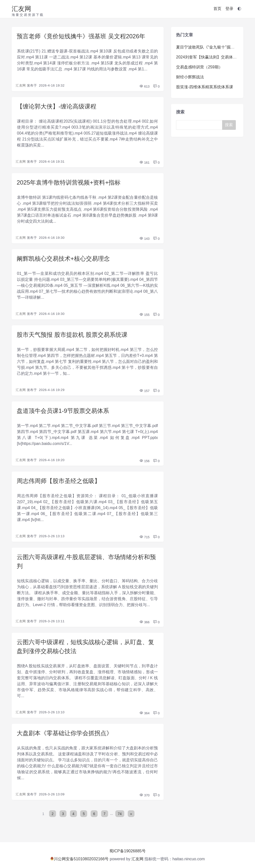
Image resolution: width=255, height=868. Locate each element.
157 (144, 391)
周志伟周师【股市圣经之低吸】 (59, 481)
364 (144, 713)
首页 (217, 9)
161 (144, 163)
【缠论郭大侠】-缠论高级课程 (57, 106)
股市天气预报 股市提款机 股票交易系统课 (72, 335)
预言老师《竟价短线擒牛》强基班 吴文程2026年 (81, 36)
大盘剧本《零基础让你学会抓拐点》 (64, 733)
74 (120, 814)
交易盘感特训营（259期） (199, 67)
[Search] (201, 125)
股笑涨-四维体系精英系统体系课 (205, 87)
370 (144, 795)
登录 (229, 9)
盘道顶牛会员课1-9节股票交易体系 (63, 411)
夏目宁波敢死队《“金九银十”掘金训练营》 (213, 47)
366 (144, 622)
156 (144, 461)
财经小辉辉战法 (190, 77)
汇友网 (21, 9)
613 (144, 86)
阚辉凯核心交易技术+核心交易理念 (63, 259)
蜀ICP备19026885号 (127, 851)
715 (144, 537)
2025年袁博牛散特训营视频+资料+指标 (69, 182)
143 (144, 239)
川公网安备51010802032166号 (80, 859)
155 (144, 315)
